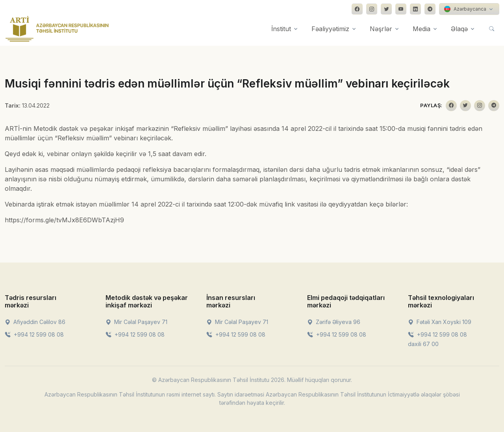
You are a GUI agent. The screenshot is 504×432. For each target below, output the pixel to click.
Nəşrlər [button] (381, 29)
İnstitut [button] (281, 29)
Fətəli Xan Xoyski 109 (440, 322)
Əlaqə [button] (459, 29)
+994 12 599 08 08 (34, 334)
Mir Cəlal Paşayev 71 (136, 322)
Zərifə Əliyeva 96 (334, 322)
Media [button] (422, 29)
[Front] (57, 29)
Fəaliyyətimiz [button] (330, 29)
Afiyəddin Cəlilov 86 (35, 322)
